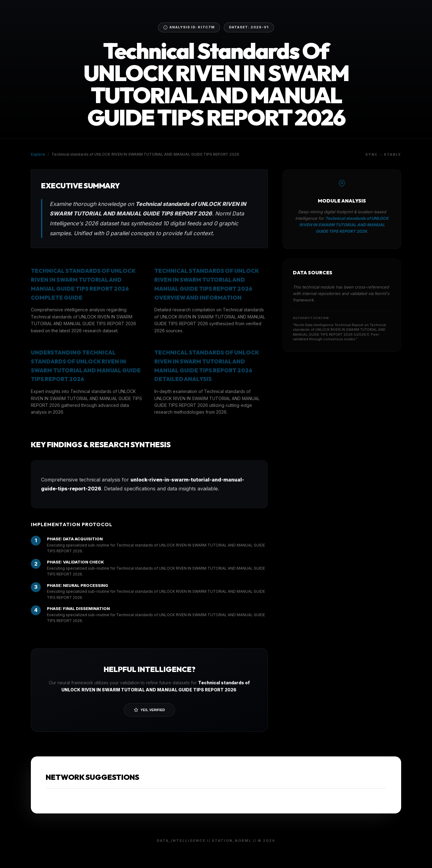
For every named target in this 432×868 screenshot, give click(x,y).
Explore (38, 154)
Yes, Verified (150, 710)
